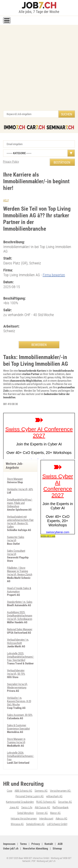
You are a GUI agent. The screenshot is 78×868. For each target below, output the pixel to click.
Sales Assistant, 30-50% (20, 715)
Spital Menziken (26, 813)
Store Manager (15, 479)
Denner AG (42, 813)
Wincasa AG (17, 824)
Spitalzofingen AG (35, 824)
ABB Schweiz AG (23, 791)
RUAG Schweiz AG (46, 802)
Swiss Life (27, 807)
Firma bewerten (54, 275)
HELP (6, 200)
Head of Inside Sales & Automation (19, 590)
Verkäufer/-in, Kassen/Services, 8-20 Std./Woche (19, 701)
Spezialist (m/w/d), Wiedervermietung (17, 686)
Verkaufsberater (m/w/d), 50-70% (16, 672)
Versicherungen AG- (61, 791)
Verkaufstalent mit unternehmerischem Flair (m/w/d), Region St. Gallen (20, 522)
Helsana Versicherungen (24, 819)
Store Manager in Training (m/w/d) (16, 741)
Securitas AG (65, 802)
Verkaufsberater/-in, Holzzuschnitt (18, 641)
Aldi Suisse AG (42, 807)
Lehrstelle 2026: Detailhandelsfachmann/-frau (21, 756)
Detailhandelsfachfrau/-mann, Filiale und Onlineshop (20, 503)
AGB (60, 844)
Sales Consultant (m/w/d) (16, 552)
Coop (10, 791)
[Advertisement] (39, 69)
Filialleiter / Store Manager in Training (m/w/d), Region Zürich (20, 571)
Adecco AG (61, 819)
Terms (23, 844)
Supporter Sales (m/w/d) (16, 539)
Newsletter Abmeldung (35, 849)
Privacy (36, 844)
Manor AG (55, 813)
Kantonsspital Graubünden (20, 802)
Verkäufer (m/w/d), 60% (20, 489)
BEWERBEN (39, 345)
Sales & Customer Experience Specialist (18, 727)
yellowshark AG (54, 796)
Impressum (9, 844)
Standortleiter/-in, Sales (20, 602)
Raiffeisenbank (61, 807)
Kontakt (49, 844)
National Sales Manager (20, 629)
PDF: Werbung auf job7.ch (44, 861)
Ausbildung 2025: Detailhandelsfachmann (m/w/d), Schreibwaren (20, 616)
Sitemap (57, 849)
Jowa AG (14, 807)
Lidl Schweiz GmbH (57, 824)
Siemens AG (41, 791)
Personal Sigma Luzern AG (30, 796)
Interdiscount (46, 819)
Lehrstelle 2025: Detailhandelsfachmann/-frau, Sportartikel (21, 657)
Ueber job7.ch (11, 849)
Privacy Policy (11, 162)
